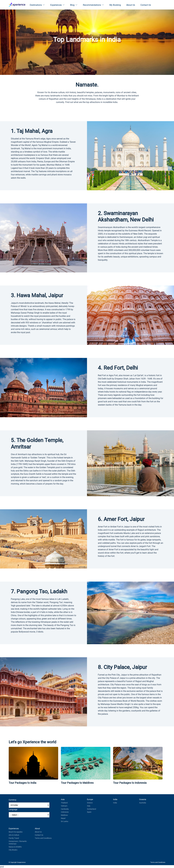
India (115, 803)
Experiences (58, 5)
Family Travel (14, 838)
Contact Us (146, 5)
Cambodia (65, 809)
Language (13, 809)
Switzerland (91, 809)
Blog (74, 5)
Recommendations (93, 5)
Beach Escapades (16, 832)
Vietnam (64, 806)
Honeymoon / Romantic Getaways (18, 842)
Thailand (64, 803)
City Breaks (13, 850)
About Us (131, 5)
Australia (143, 803)
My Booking (115, 5)
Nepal (63, 818)
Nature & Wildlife (15, 847)
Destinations (37, 5)
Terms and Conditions (43, 838)
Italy (89, 806)
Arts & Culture (14, 835)
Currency (13, 800)
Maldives (64, 815)
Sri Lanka (65, 821)
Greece (90, 803)
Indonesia (65, 812)
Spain (89, 812)
